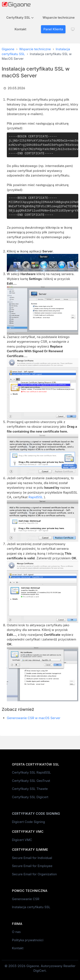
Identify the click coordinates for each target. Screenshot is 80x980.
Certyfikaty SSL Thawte (30, 789)
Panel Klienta (53, 29)
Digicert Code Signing (28, 822)
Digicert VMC (22, 840)
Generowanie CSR (26, 899)
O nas (16, 932)
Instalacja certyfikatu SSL (31, 907)
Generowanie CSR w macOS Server (34, 718)
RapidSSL (36, 497)
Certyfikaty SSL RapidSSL (31, 772)
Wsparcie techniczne (59, 17)
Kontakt (20, 29)
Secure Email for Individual (32, 858)
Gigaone (8, 49)
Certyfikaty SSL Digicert (30, 797)
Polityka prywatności (28, 940)
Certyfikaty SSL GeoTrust (31, 781)
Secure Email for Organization (34, 874)
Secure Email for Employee (32, 866)
